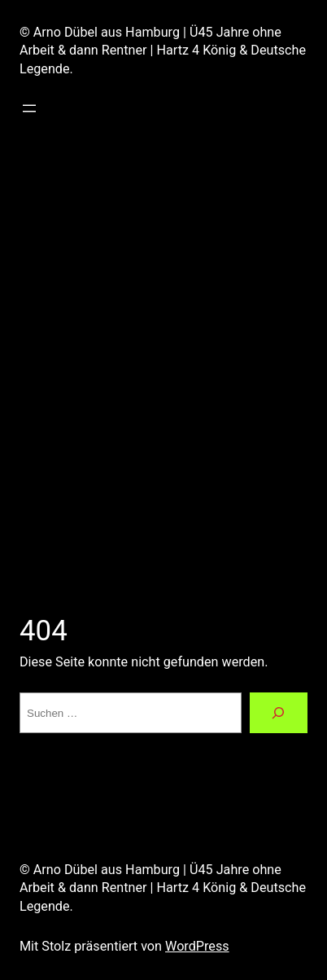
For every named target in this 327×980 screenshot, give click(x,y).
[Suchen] (279, 713)
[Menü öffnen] (29, 108)
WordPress (197, 946)
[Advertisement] (163, 360)
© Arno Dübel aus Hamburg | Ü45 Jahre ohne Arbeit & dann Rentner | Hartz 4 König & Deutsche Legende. (163, 51)
